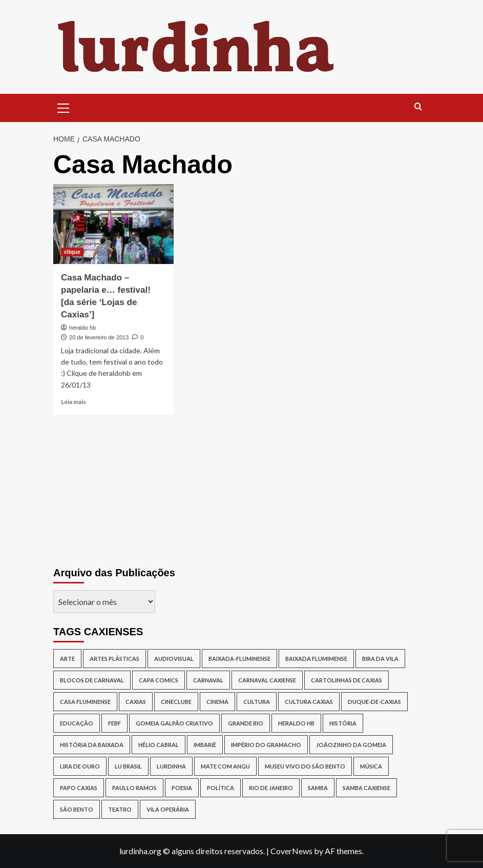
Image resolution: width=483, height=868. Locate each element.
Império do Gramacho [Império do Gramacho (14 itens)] (266, 745)
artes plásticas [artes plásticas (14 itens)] (114, 659)
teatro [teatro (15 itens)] (120, 809)
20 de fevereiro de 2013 (99, 337)
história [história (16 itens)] (343, 723)
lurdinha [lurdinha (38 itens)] (171, 766)
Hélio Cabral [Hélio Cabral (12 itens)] (159, 745)
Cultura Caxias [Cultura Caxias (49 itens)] (309, 702)
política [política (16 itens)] (220, 788)
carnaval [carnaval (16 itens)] (208, 680)
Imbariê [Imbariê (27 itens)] (205, 745)
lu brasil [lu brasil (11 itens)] (128, 766)
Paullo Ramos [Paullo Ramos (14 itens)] (134, 788)
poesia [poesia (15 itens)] (182, 788)
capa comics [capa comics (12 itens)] (159, 680)
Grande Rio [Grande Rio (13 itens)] (246, 723)
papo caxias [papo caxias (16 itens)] (79, 788)
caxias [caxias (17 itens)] (136, 702)
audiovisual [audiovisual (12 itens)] (174, 659)
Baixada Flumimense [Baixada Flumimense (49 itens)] (316, 659)
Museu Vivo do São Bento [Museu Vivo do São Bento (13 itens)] (305, 766)
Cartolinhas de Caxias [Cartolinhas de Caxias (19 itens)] (346, 680)
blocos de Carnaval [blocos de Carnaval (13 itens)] (92, 680)
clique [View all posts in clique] (72, 252)
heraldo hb (82, 328)
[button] (64, 107)
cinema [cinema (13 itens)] (217, 702)
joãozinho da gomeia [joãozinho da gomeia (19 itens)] (351, 745)
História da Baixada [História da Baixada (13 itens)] (92, 745)
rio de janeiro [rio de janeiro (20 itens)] (271, 788)
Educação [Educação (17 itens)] (77, 723)
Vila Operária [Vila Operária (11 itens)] (168, 809)
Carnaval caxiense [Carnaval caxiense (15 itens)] (267, 680)
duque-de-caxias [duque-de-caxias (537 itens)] (374, 702)
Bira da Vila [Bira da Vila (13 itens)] (380, 659)
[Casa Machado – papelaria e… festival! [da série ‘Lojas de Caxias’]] (113, 224)
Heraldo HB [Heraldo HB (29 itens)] (296, 723)
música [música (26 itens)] (371, 766)
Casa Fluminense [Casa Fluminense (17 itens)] (85, 702)
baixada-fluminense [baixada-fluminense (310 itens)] (239, 659)
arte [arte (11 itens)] (67, 659)
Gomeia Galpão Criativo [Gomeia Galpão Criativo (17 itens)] (174, 723)
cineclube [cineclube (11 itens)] (176, 702)
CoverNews (291, 851)
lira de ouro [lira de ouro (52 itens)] (80, 766)
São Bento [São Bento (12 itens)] (77, 809)
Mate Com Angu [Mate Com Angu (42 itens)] (225, 766)
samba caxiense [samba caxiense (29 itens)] (366, 788)
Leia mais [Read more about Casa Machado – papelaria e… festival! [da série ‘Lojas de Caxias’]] (73, 402)
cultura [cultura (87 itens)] (257, 702)
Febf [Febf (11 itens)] (114, 723)
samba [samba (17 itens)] (318, 788)
